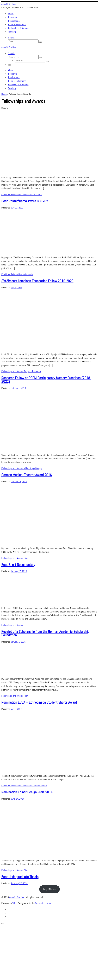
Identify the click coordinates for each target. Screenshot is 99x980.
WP (14, 903)
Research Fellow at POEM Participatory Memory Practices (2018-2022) (46, 380)
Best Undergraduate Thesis (20, 877)
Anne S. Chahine (17, 897)
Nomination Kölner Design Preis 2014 (27, 792)
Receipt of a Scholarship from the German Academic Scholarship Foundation (45, 633)
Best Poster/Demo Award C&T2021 (26, 201)
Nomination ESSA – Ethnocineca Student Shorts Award (39, 702)
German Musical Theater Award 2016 (27, 475)
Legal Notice (50, 889)
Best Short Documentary (18, 565)
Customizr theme (43, 903)
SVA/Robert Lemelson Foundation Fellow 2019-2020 (37, 281)
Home (4, 94)
